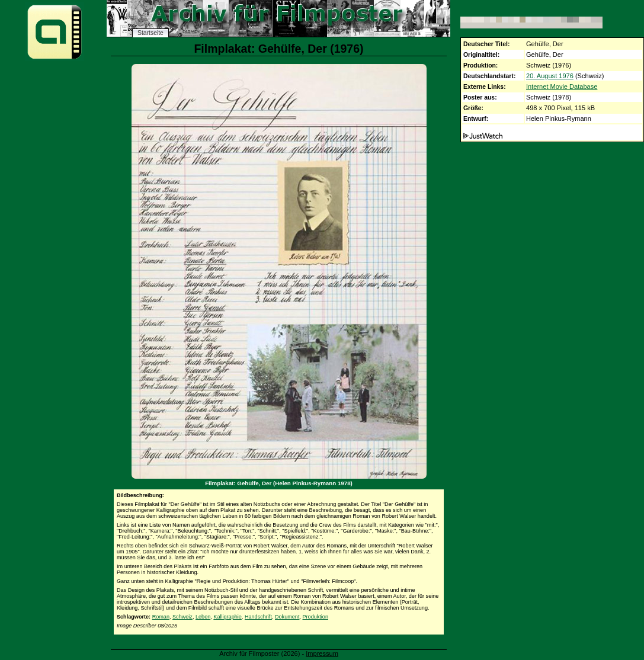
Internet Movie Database (562, 86)
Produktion (315, 617)
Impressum (322, 653)
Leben (203, 617)
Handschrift (258, 617)
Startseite (150, 33)
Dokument (287, 617)
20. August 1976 (550, 76)
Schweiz (182, 617)
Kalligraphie (228, 617)
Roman (161, 617)
